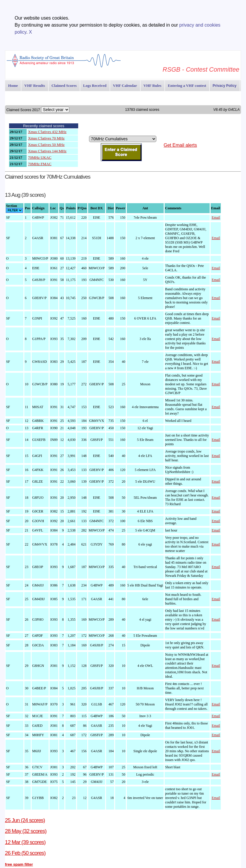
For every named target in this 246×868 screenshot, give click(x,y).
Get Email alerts (180, 145)
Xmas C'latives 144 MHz (47, 151)
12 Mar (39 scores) (25, 842)
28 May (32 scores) (26, 831)
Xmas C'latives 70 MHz (46, 138)
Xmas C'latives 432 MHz (47, 132)
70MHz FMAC (40, 164)
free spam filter (19, 864)
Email (216, 218)
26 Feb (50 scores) (25, 853)
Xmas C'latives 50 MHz (46, 145)
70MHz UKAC (40, 157)
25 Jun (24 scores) (25, 820)
